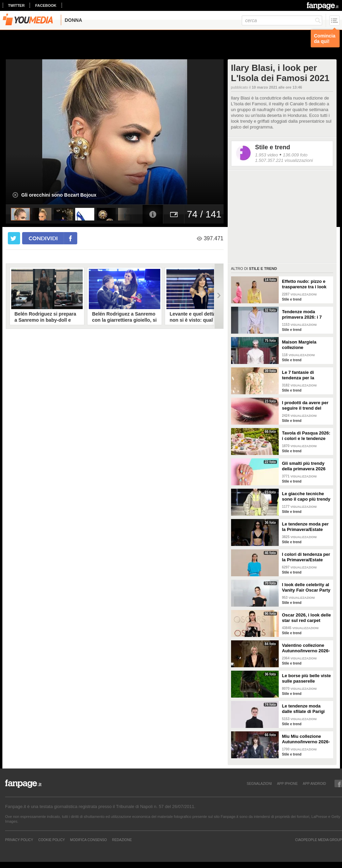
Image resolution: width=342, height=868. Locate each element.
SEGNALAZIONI (259, 783)
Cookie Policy (51, 840)
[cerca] (282, 20)
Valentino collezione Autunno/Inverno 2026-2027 (306, 648)
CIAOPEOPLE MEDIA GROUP (319, 840)
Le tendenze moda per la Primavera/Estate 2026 (305, 527)
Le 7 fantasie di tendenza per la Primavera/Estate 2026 (306, 375)
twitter (17, 5)
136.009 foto (295, 155)
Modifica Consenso (88, 840)
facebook (46, 5)
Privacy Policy (19, 840)
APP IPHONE (287, 783)
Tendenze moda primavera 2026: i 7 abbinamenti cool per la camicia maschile (304, 315)
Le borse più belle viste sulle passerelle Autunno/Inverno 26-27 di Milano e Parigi (307, 679)
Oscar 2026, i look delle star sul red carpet (307, 618)
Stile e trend (273, 147)
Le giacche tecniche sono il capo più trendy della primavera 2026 (306, 497)
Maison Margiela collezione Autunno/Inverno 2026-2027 (306, 345)
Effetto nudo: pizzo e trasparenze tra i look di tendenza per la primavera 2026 (304, 284)
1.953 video (267, 155)
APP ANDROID (314, 783)
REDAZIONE (122, 840)
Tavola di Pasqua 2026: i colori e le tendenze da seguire (306, 436)
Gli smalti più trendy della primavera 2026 (304, 466)
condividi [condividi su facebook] (43, 238)
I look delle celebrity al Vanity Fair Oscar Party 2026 (306, 588)
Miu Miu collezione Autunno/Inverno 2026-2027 (306, 739)
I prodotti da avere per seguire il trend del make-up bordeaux (305, 406)
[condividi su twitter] (14, 238)
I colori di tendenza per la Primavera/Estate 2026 (306, 557)
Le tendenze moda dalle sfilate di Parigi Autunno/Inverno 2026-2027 (306, 709)
